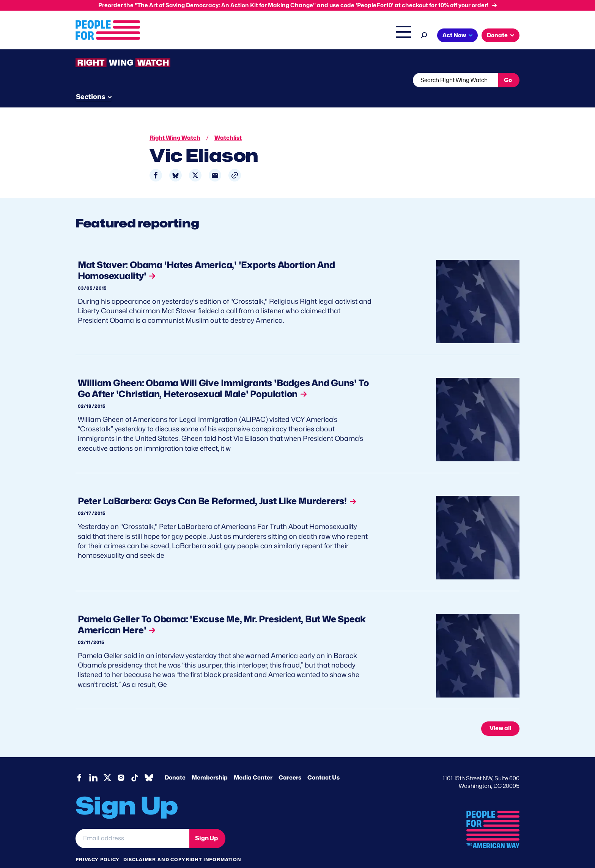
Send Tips (323, 80)
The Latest (369, 36)
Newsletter (272, 80)
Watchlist (175, 80)
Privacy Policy (98, 845)
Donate (175, 763)
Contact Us (323, 763)
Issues (231, 36)
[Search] (424, 34)
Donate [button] (497, 35)
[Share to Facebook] (156, 161)
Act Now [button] (454, 35)
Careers (290, 763)
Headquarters (273, 36)
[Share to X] (195, 161)
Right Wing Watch (323, 36)
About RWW (219, 80)
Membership (210, 763)
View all (500, 714)
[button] (235, 161)
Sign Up (206, 824)
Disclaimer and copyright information (182, 845)
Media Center (253, 763)
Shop (398, 36)
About (200, 36)
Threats (130, 80)
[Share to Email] (215, 161)
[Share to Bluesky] (176, 161)
